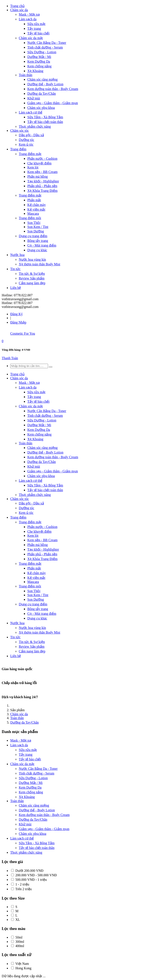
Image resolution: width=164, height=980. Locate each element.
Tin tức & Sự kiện (32, 274)
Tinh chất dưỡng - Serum (45, 47)
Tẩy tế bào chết (38, 33)
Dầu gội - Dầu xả (31, 135)
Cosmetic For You (23, 333)
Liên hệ (16, 288)
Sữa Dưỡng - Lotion (42, 52)
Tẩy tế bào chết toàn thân (45, 122)
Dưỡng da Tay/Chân (42, 94)
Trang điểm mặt (30, 154)
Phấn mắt (34, 200)
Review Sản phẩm (32, 278)
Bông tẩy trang (38, 241)
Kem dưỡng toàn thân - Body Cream (53, 89)
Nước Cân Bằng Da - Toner (47, 43)
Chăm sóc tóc (20, 131)
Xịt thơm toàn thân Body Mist (40, 264)
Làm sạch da (28, 19)
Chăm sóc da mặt (31, 38)
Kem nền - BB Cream (42, 172)
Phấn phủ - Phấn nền (42, 186)
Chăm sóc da (19, 10)
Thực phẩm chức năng (35, 126)
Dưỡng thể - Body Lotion (45, 84)
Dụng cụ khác (37, 250)
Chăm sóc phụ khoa (41, 108)
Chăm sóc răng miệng (42, 79)
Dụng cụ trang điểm (33, 236)
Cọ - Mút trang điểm (42, 245)
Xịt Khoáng (35, 71)
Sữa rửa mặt (36, 24)
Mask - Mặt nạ (29, 14)
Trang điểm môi (30, 218)
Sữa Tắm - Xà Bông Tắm (45, 117)
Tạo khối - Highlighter (43, 181)
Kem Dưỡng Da (39, 61)
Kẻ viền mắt (36, 209)
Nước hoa (17, 255)
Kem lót (33, 167)
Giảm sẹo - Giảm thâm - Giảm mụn (53, 103)
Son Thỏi (34, 223)
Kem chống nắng (39, 66)
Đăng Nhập (18, 322)
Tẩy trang (34, 29)
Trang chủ (17, 6)
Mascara (33, 214)
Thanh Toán (10, 358)
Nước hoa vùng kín (32, 259)
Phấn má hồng (37, 177)
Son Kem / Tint (38, 227)
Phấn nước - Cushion (42, 159)
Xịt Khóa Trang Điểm (42, 191)
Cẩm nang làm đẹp (32, 283)
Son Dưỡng (36, 231)
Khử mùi (34, 98)
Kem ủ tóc (26, 144)
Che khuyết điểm (39, 163)
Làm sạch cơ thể (31, 112)
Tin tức (15, 269)
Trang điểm (18, 149)
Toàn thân (26, 75)
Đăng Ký (16, 314)
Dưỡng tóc (26, 140)
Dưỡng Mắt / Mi (39, 57)
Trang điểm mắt (30, 195)
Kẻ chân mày (37, 205)
